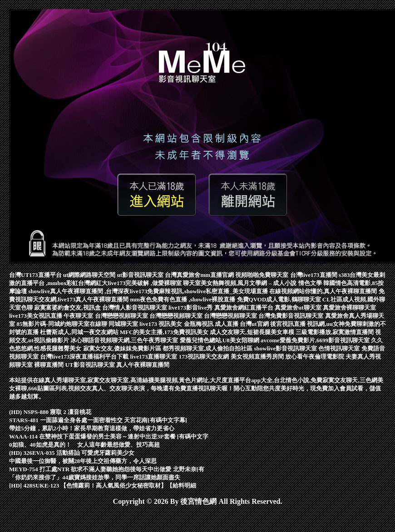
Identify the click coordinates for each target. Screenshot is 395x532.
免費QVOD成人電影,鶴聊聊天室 (280, 299)
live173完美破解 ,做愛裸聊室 (145, 283)
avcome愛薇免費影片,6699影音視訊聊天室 (316, 340)
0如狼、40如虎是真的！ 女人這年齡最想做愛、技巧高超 (84, 445)
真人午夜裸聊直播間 (143, 365)
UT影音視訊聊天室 (91, 365)
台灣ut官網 (255, 324)
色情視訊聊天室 (340, 348)
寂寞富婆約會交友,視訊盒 (68, 308)
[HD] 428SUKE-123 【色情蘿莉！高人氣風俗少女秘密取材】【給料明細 (103, 485)
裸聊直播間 (49, 365)
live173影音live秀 (191, 308)
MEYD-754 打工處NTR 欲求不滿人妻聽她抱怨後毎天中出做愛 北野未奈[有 (107, 469)
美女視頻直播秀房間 (258, 357)
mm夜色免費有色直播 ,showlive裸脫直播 (184, 299)
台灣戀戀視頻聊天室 (122, 316)
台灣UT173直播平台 (36, 275)
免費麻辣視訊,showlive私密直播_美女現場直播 (208, 291)
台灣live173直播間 (314, 275)
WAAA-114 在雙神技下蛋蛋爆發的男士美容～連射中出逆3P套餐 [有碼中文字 (109, 436)
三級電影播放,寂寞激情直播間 (336, 332)
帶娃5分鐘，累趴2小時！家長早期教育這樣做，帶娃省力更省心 (92, 428)
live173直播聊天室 (155, 357)
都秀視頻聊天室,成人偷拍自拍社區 (208, 348)
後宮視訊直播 (289, 324)
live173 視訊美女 (162, 324)
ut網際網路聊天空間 (90, 275)
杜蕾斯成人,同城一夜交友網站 (80, 332)
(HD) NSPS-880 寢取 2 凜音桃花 (50, 412)
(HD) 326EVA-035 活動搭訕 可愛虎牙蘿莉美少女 (72, 453)
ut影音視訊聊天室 (141, 275)
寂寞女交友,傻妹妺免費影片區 (123, 348)
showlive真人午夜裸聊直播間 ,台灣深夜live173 (88, 291)
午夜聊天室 (79, 316)
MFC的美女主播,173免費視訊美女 (165, 332)
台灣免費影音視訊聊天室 (291, 316)
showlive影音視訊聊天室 (286, 348)
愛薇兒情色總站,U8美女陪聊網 (220, 340)
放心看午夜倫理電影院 (315, 357)
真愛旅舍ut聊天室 (299, 308)
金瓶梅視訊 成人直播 (212, 324)
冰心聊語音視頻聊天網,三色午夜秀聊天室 (125, 340)
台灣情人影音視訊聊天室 (135, 308)
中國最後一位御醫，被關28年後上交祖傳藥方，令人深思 (83, 461)
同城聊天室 (124, 324)
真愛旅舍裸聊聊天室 (349, 308)
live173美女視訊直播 (36, 316)
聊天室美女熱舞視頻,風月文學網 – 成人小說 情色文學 (253, 283)
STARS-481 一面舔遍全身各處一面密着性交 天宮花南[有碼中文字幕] (98, 420)
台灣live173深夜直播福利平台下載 (85, 357)
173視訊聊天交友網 (205, 357)
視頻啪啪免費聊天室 (262, 275)
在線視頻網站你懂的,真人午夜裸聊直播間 (324, 291)
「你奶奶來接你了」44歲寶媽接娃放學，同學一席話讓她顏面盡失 (95, 477)
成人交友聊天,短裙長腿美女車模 (253, 332)
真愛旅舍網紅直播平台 (244, 308)
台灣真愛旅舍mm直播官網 (200, 275)
